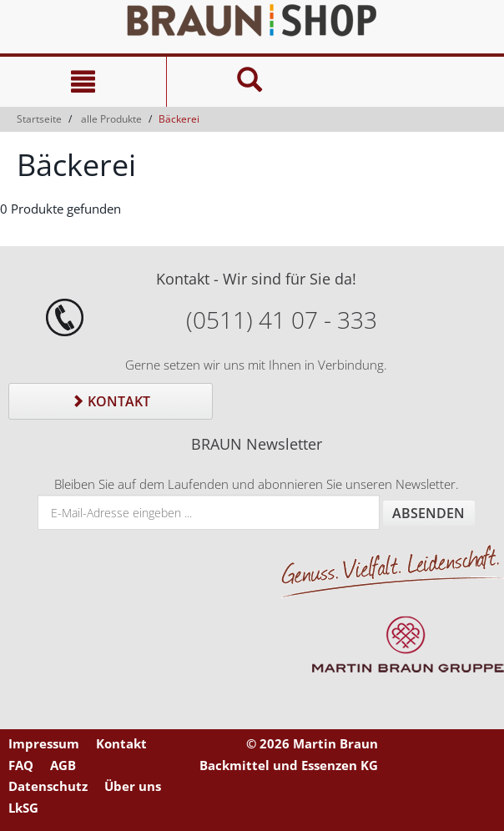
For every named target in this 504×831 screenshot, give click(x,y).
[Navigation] (83, 82)
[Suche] (249, 82)
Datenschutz (48, 786)
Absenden (428, 513)
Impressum (44, 743)
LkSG (23, 808)
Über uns (133, 786)
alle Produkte (111, 119)
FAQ (21, 765)
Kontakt (111, 401)
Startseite (39, 119)
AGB (63, 765)
